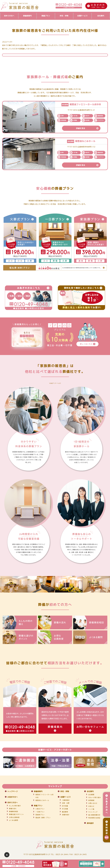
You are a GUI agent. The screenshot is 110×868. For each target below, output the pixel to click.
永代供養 (65, 806)
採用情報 (91, 800)
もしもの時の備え (15, 806)
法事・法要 (66, 803)
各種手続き (66, 815)
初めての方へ (9, 16)
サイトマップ (93, 812)
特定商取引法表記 (94, 818)
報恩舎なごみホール (42, 800)
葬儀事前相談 (13, 811)
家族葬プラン (40, 815)
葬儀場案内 (27, 16)
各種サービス (82, 16)
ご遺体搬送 (66, 800)
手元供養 (65, 809)
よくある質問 (13, 820)
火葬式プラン (40, 809)
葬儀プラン (46, 16)
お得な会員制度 (14, 817)
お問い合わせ (93, 803)
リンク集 (91, 809)
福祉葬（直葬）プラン (43, 818)
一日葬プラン (40, 812)
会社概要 (91, 795)
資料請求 (90, 823)
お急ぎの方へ (13, 797)
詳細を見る (88, 128)
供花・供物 (64, 16)
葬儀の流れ (13, 809)
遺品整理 (65, 812)
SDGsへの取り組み (95, 797)
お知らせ (91, 806)
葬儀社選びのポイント (16, 814)
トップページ (13, 791)
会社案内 (101, 16)
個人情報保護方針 (94, 815)
